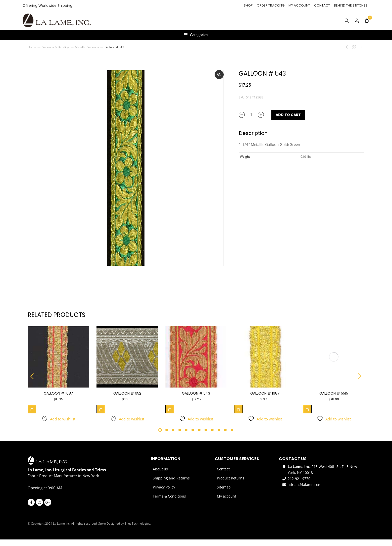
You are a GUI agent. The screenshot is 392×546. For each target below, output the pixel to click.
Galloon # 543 (196, 400)
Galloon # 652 (127, 400)
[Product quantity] (251, 121)
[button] (32, 383)
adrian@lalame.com (305, 491)
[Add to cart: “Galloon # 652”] (101, 416)
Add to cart (288, 121)
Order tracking (271, 5)
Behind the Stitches (351, 5)
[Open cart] (367, 21)
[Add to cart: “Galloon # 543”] (170, 416)
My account (299, 5)
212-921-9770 (299, 485)
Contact (322, 5)
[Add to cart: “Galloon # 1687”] (32, 416)
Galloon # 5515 (334, 400)
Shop (248, 5)
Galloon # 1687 (58, 400)
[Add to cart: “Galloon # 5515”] (307, 416)
